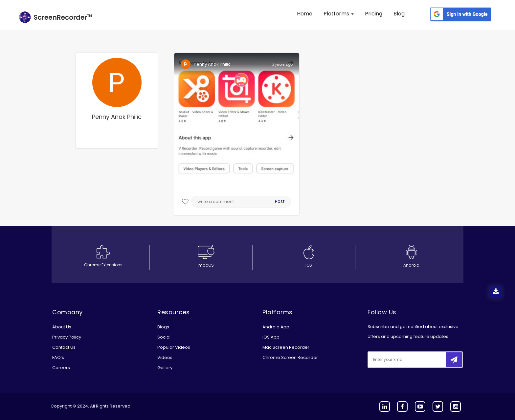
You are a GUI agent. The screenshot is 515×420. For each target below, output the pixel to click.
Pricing (374, 14)
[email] (411, 360)
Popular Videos (174, 347)
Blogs (163, 327)
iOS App (271, 337)
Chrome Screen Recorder (290, 357)
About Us (62, 327)
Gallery (165, 368)
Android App (276, 327)
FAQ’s (58, 357)
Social (164, 337)
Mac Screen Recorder (286, 347)
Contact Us (64, 347)
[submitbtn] (454, 360)
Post (280, 201)
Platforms (339, 14)
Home (305, 14)
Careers (61, 368)
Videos (165, 357)
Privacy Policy (67, 337)
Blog (399, 14)
